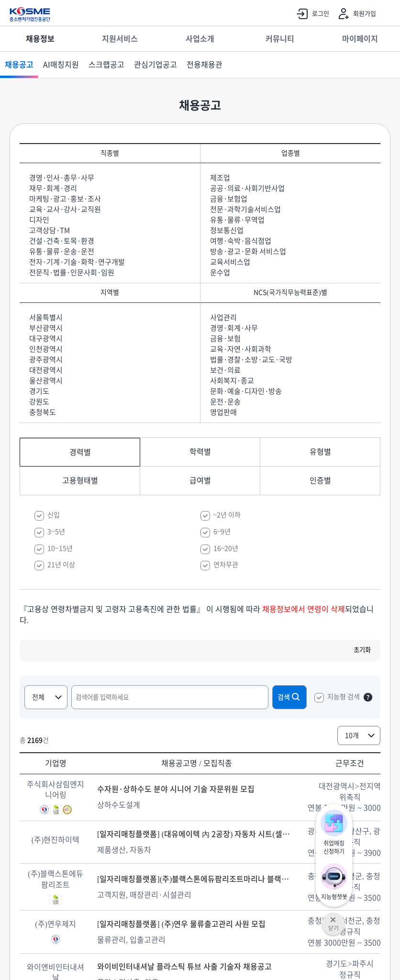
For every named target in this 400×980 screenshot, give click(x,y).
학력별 (200, 452)
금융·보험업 (229, 199)
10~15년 (60, 548)
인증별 (320, 480)
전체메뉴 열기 (388, 14)
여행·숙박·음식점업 (241, 241)
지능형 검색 (344, 697)
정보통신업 (227, 230)
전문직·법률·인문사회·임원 (72, 273)
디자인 (39, 220)
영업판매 (223, 412)
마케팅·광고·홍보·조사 (65, 199)
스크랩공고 (106, 65)
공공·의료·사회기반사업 (247, 188)
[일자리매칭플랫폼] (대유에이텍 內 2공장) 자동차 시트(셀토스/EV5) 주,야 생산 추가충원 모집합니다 (197, 834)
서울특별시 (46, 317)
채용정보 (40, 39)
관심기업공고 (156, 65)
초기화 (362, 650)
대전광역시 (46, 370)
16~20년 (226, 548)
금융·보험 (225, 339)
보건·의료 (225, 370)
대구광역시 (46, 339)
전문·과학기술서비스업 (245, 209)
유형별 (320, 452)
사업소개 (200, 39)
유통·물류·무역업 (237, 220)
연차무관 (226, 565)
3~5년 (56, 532)
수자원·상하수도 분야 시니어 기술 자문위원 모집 (176, 789)
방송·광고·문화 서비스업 (248, 251)
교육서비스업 (230, 262)
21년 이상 (61, 565)
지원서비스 (120, 39)
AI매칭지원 (61, 65)
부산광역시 (46, 328)
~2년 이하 (227, 515)
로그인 (311, 14)
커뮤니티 (280, 39)
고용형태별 (80, 480)
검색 (289, 697)
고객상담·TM (50, 230)
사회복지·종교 (232, 381)
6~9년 (222, 532)
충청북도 (43, 412)
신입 (54, 515)
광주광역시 (46, 360)
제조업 (220, 178)
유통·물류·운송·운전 (62, 251)
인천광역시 (46, 349)
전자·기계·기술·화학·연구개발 (77, 262)
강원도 (39, 402)
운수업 (220, 273)
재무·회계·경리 (53, 188)
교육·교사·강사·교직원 (65, 209)
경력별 (80, 452)
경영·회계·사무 (234, 328)
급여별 (200, 480)
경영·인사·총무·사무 (62, 178)
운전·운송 (225, 402)
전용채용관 (205, 65)
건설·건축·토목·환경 (62, 241)
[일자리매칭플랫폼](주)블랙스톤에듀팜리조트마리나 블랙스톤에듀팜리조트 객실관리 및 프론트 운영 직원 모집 (197, 879)
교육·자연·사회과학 (241, 349)
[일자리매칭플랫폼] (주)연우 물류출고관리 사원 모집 (181, 924)
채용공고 (19, 65)
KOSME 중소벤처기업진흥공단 (30, 14)
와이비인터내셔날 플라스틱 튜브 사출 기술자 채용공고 (184, 967)
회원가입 (355, 14)
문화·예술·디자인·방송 (246, 391)
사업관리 (223, 317)
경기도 (39, 391)
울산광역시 (46, 381)
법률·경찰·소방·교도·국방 (251, 360)
